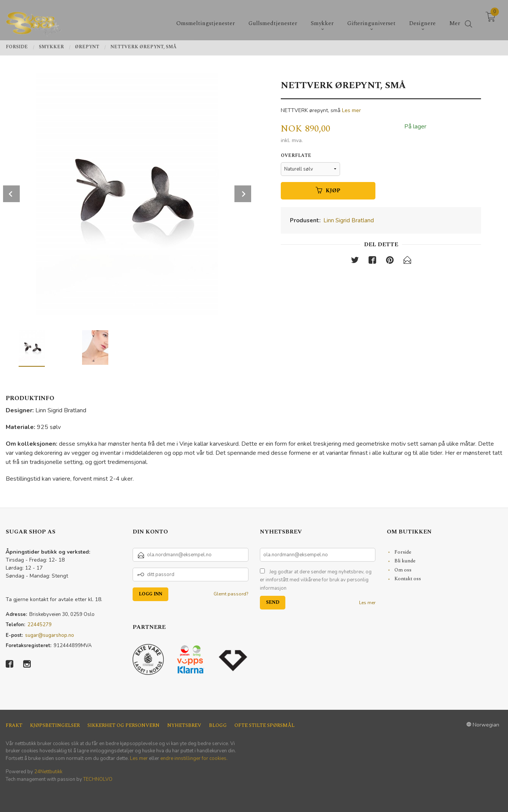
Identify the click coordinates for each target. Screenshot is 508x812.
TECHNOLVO (98, 779)
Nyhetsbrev (184, 726)
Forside (403, 552)
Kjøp (328, 191)
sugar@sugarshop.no (50, 635)
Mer (455, 19)
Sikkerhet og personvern (123, 726)
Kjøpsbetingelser (55, 726)
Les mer (351, 110)
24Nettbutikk (48, 772)
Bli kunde (405, 561)
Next (243, 194)
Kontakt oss (408, 579)
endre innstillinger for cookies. (194, 758)
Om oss (403, 570)
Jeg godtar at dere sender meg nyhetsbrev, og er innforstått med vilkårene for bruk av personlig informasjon (316, 580)
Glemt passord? (231, 594)
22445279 (40, 625)
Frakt (14, 726)
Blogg (218, 726)
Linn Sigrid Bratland (349, 220)
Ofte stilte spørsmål (264, 726)
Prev (11, 194)
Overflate (296, 156)
